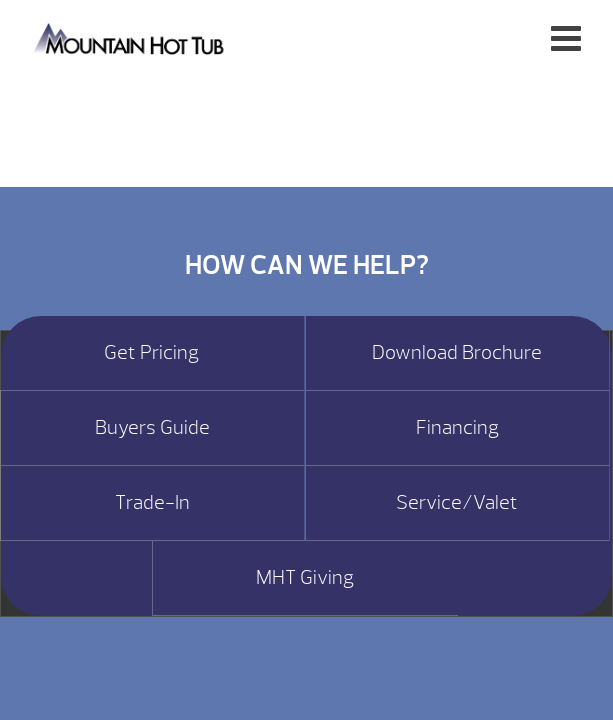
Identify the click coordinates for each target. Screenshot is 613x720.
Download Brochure (457, 353)
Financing (457, 428)
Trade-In (152, 503)
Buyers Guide (152, 428)
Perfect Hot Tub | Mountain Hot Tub (130, 37)
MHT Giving (305, 578)
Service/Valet (457, 503)
